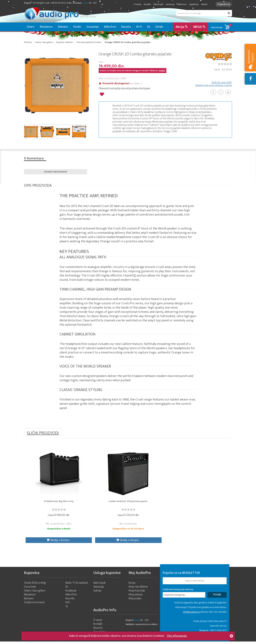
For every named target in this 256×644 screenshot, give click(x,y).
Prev (25, 86)
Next (88, 86)
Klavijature (46, 27)
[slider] (225, 64)
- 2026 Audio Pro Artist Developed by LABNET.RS (52, 642)
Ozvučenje (93, 27)
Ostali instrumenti (34, 605)
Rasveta (126, 27)
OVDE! (162, 71)
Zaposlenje (193, 4)
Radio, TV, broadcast (77, 585)
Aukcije (97, 593)
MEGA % (199, 27)
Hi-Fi (68, 605)
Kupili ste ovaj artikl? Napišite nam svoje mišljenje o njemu (214, 84)
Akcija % (182, 27)
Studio (77, 27)
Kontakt (146, 4)
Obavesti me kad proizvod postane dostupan (124, 89)
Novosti (203, 4)
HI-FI (139, 27)
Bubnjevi (63, 27)
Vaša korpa (221, 26)
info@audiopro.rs (192, 614)
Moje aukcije (136, 597)
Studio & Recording (35, 585)
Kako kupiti (157, 4)
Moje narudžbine (138, 589)
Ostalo (159, 27)
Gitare (30, 27)
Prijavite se (223, 4)
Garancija (169, 4)
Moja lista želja (137, 593)
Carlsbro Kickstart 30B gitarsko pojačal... (102, 503)
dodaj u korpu (49, 542)
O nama (137, 4)
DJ (149, 27)
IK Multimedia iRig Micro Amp (50, 503)
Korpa (132, 585)
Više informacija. (177, 636)
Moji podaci (135, 601)
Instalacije (71, 593)
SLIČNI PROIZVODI (43, 434)
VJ (67, 609)
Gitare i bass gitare (35, 593)
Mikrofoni (110, 27)
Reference (181, 4)
